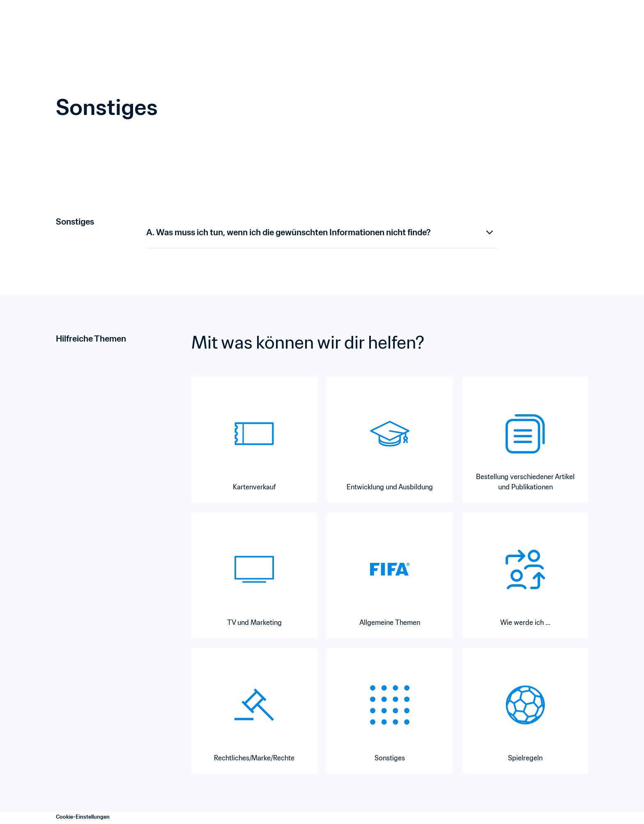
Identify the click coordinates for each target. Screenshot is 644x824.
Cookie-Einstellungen (83, 817)
